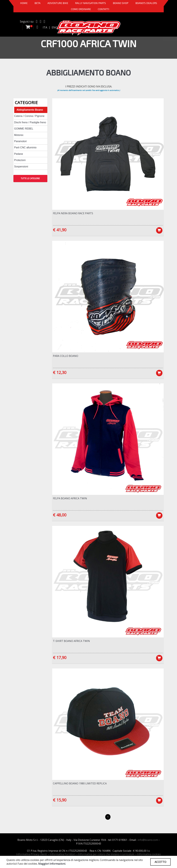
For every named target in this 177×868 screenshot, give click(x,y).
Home (24, 3)
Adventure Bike (58, 3)
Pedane (19, 154)
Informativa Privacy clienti (32, 854)
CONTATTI (104, 9)
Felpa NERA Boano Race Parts (73, 213)
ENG (55, 27)
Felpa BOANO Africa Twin (70, 498)
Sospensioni (21, 167)
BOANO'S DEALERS (146, 3)
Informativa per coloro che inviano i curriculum (106, 854)
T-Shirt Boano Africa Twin (71, 641)
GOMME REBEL (24, 129)
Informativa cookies (149, 854)
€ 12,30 (60, 372)
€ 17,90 (60, 657)
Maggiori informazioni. (52, 864)
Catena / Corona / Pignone (29, 116)
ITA (45, 27)
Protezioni (20, 160)
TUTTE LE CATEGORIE (30, 178)
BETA (37, 3)
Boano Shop (121, 3)
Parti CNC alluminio (25, 147)
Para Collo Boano (66, 356)
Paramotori (20, 141)
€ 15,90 (60, 800)
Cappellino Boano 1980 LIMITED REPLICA (80, 783)
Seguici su (27, 21)
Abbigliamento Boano (30, 110)
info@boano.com (148, 840)
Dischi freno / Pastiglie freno (30, 122)
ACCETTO (160, 862)
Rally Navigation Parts (90, 3)
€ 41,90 (60, 230)
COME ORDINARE (81, 9)
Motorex (19, 135)
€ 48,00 (60, 515)
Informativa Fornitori (63, 854)
